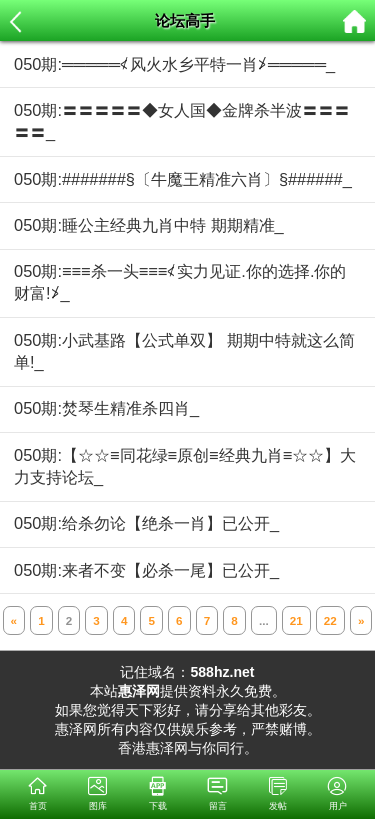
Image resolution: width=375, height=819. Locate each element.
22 (330, 620)
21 (296, 620)
